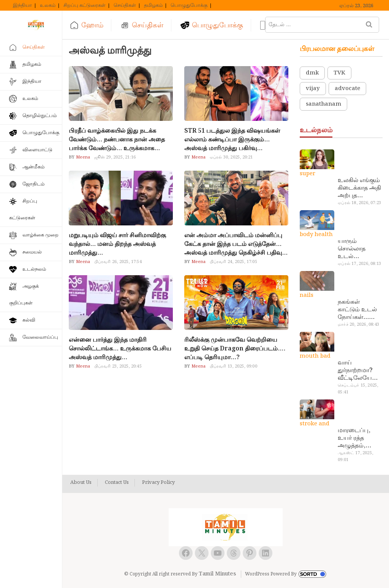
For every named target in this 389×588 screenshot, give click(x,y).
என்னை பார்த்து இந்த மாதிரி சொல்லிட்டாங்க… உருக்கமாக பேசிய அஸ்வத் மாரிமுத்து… (120, 349)
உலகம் (48, 6)
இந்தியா (22, 6)
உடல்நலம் (34, 269)
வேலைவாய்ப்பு (40, 337)
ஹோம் (92, 25)
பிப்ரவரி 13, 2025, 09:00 (233, 366)
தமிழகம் (153, 6)
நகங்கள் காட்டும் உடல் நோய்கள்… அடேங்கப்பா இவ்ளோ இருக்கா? (357, 310)
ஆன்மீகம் (33, 167)
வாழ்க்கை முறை (40, 235)
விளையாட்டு (37, 150)
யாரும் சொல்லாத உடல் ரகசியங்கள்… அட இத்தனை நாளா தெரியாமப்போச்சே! (359, 249)
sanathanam (323, 104)
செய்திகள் (125, 6)
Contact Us (117, 483)
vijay (313, 89)
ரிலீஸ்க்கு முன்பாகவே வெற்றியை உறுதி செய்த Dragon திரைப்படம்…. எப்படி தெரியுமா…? (235, 349)
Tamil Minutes (217, 574)
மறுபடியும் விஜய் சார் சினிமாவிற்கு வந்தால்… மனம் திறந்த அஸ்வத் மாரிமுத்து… (117, 244)
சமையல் (32, 252)
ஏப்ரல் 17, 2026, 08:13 (359, 264)
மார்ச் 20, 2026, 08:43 (358, 325)
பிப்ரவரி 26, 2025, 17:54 (118, 262)
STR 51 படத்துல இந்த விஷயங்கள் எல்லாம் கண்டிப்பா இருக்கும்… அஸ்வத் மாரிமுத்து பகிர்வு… (232, 140)
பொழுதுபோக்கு (189, 6)
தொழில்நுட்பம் (40, 116)
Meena (82, 157)
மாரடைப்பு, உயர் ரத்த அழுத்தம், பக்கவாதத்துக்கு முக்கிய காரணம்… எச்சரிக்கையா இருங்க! (359, 438)
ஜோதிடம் (33, 184)
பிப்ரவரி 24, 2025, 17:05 (233, 262)
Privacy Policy (158, 483)
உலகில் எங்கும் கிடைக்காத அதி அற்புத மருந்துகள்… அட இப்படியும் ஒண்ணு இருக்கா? (360, 188)
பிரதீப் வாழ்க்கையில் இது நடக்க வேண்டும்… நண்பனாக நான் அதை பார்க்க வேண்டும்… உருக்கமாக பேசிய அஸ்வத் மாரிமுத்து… (117, 140)
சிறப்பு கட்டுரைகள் (85, 6)
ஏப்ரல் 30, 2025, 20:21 (231, 157)
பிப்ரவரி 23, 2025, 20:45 (118, 366)
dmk (312, 73)
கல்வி (29, 320)
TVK (339, 73)
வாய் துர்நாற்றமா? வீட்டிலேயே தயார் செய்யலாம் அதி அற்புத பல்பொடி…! (355, 371)
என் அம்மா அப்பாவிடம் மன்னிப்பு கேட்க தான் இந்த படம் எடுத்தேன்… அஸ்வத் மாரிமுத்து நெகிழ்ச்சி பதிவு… (236, 244)
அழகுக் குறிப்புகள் (24, 295)
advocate (347, 89)
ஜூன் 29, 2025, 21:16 (115, 157)
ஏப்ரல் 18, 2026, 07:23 (359, 203)
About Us (81, 483)
